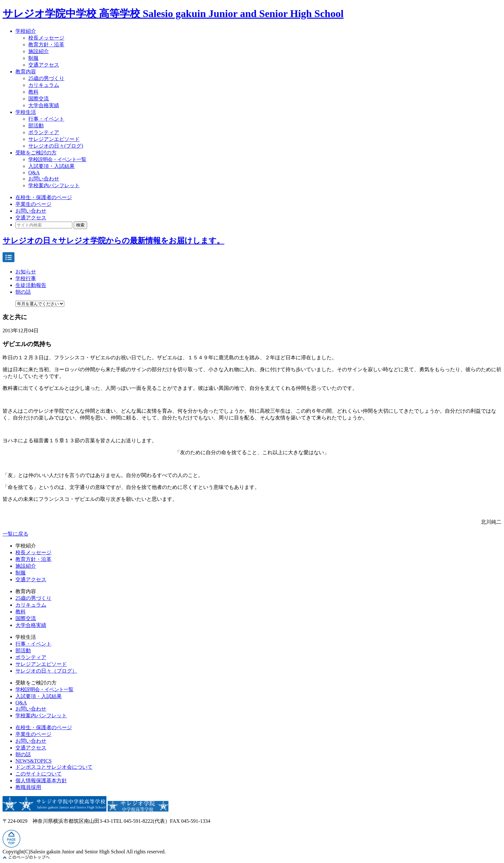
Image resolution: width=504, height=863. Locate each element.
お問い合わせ (44, 179)
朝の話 (23, 292)
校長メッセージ (46, 38)
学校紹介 (26, 31)
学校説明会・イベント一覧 (57, 159)
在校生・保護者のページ (44, 197)
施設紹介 (39, 51)
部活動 (36, 126)
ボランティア (44, 132)
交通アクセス (44, 65)
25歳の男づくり (46, 78)
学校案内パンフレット (54, 185)
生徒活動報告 (31, 285)
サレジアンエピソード (54, 139)
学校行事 (26, 278)
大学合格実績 (44, 105)
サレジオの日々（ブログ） (46, 671)
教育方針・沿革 (46, 45)
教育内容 (26, 72)
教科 (33, 92)
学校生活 (26, 112)
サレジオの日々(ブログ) (56, 146)
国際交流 (39, 99)
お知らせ (26, 272)
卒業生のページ (33, 204)
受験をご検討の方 (36, 153)
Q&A (34, 173)
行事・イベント (46, 119)
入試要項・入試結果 (51, 166)
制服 (33, 58)
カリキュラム (44, 85)
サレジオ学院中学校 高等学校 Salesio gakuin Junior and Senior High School (173, 14)
